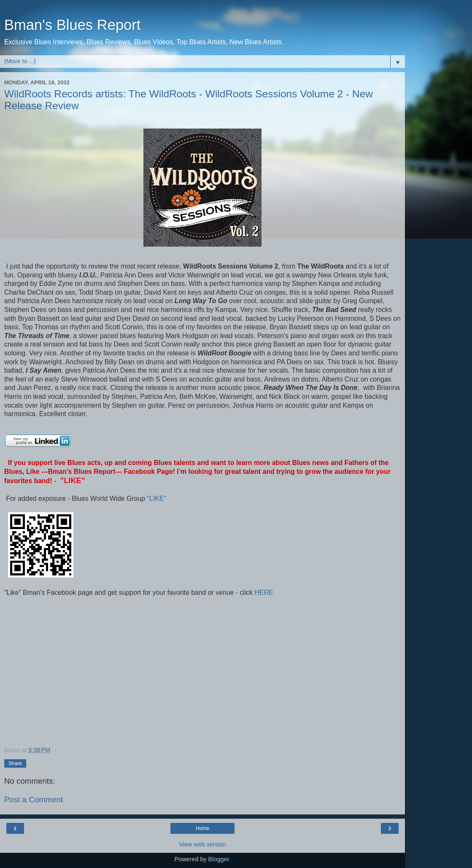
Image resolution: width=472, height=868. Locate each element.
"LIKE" (157, 498)
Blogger (219, 859)
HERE (263, 593)
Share (15, 763)
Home (202, 828)
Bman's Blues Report (72, 25)
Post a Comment (34, 799)
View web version (202, 844)
